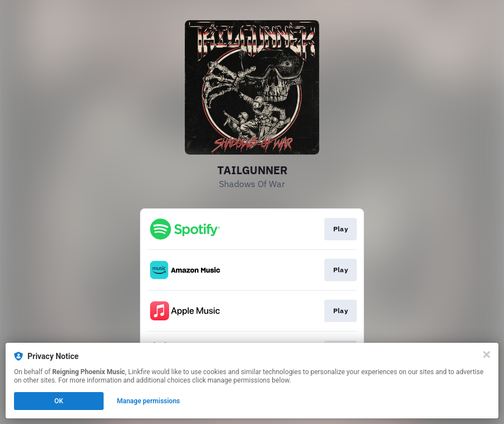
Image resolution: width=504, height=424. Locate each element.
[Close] (487, 355)
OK (59, 401)
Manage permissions (149, 401)
